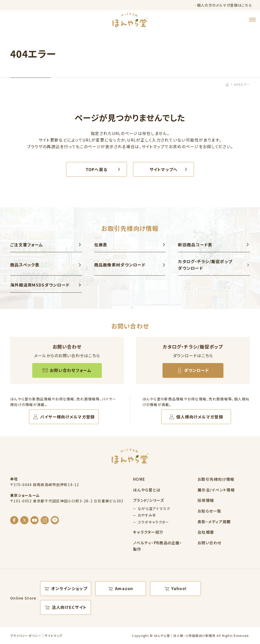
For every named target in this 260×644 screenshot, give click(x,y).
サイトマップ (54, 635)
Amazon (124, 588)
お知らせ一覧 (209, 511)
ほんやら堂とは (147, 490)
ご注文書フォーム (27, 245)
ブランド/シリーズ (149, 500)
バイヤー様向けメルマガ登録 (68, 417)
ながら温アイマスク (154, 508)
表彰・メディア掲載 (214, 522)
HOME (139, 479)
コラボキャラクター (153, 522)
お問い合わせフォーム (71, 370)
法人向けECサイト (69, 607)
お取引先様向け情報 (216, 479)
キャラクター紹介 (148, 532)
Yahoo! (179, 588)
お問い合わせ (210, 543)
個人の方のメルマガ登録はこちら (224, 5)
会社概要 (206, 532)
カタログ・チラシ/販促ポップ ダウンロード (205, 265)
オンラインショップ (69, 588)
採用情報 (206, 500)
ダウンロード (197, 370)
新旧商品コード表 (195, 245)
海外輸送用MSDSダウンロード (40, 285)
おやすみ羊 (147, 515)
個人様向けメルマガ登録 (200, 417)
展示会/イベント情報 (216, 490)
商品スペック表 (25, 265)
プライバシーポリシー (26, 635)
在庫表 (101, 245)
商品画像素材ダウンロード (120, 265)
